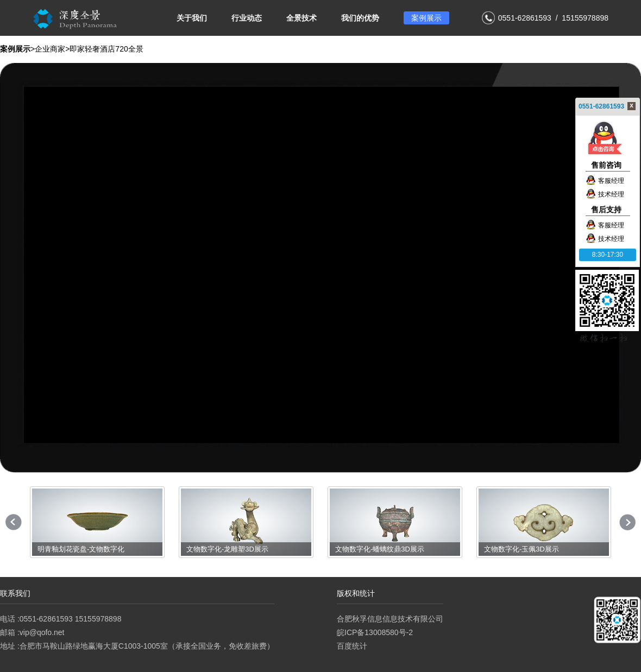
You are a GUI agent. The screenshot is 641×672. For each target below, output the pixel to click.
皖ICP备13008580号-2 (375, 632)
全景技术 (301, 18)
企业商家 (50, 49)
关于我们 (192, 18)
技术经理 (605, 194)
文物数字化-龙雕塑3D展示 (227, 549)
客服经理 (605, 181)
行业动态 (247, 18)
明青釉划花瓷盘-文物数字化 (81, 549)
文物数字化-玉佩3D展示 (521, 549)
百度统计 (352, 646)
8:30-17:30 (608, 255)
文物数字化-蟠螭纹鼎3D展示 (380, 549)
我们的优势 (360, 18)
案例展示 (426, 18)
